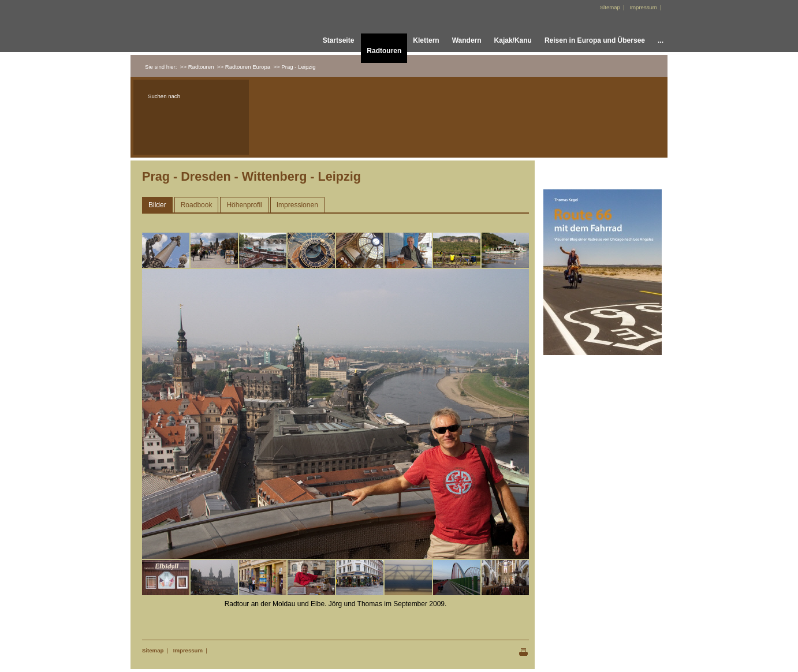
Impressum (188, 650)
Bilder (157, 205)
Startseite (339, 40)
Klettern (426, 40)
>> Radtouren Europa (244, 67)
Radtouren (384, 51)
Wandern (467, 40)
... (661, 40)
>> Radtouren (197, 67)
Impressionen (297, 205)
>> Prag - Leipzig (294, 67)
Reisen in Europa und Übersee (595, 40)
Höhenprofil (244, 205)
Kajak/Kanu (513, 40)
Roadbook (197, 205)
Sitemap (153, 650)
